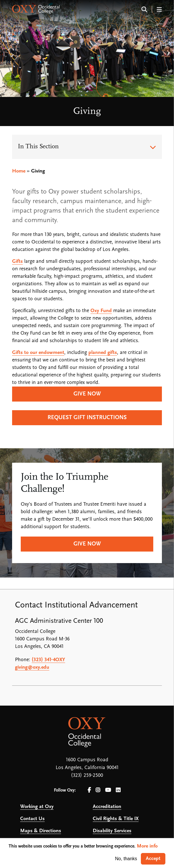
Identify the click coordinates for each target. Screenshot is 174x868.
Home (19, 171)
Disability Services (112, 831)
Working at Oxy (37, 807)
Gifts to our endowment (38, 353)
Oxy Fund (101, 311)
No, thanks (126, 859)
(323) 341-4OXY (48, 660)
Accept (153, 859)
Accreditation (107, 807)
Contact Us (32, 819)
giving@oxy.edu (32, 667)
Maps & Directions (41, 831)
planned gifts (103, 353)
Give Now (87, 544)
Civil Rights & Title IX (116, 819)
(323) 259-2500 (87, 776)
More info (147, 846)
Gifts (17, 261)
